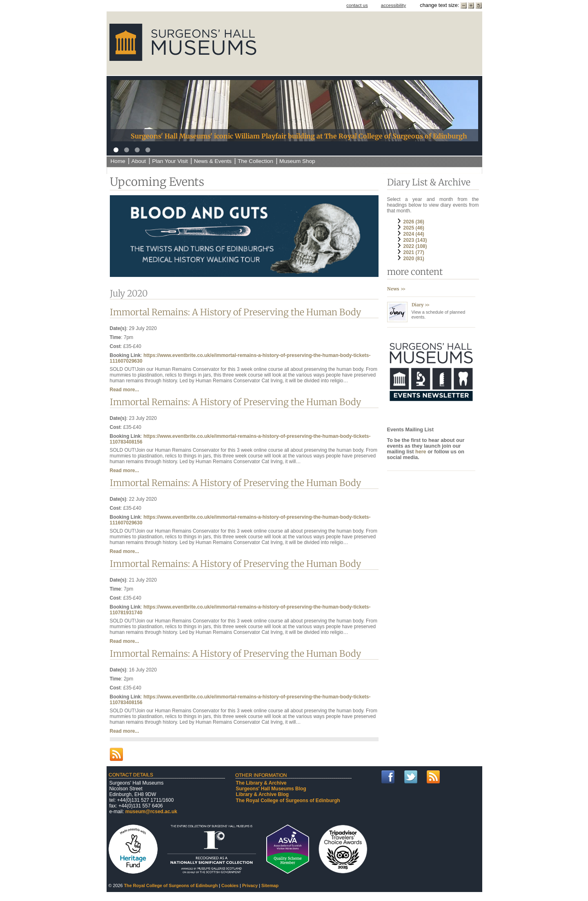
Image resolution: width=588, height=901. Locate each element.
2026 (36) (414, 222)
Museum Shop (297, 161)
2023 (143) (415, 240)
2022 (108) (415, 246)
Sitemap (270, 885)
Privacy (250, 885)
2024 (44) (414, 234)
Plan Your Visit (170, 161)
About (139, 161)
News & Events (213, 161)
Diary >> (421, 305)
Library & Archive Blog (263, 794)
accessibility (393, 5)
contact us (357, 5)
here (421, 452)
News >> (396, 289)
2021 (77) (414, 252)
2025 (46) (414, 228)
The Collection (255, 161)
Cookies (230, 885)
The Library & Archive (261, 783)
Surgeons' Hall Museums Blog (271, 789)
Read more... (125, 390)
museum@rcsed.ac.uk (151, 812)
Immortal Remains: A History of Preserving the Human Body (235, 312)
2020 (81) (414, 259)
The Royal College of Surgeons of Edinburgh (288, 801)
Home (118, 161)
